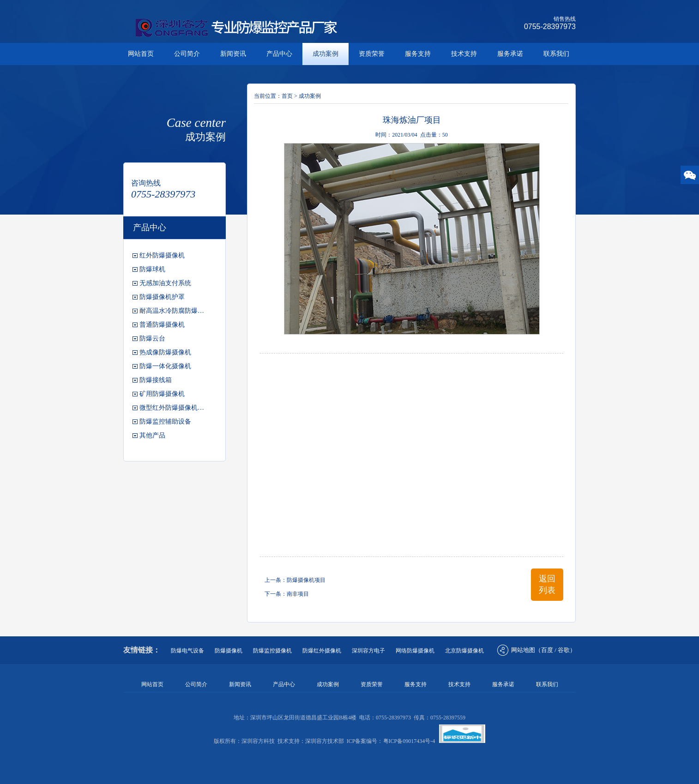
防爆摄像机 (229, 651)
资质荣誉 (372, 54)
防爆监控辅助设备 (165, 422)
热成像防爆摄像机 (165, 352)
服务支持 (418, 54)
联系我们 (556, 54)
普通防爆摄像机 (162, 325)
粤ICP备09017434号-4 (409, 741)
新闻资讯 (233, 54)
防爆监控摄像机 (272, 651)
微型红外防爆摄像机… (172, 408)
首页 (287, 96)
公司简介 (187, 54)
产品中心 (279, 54)
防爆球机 (152, 269)
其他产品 (152, 435)
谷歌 (564, 650)
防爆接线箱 (156, 380)
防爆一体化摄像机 (165, 366)
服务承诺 (510, 54)
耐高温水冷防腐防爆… (172, 311)
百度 (547, 650)
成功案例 (325, 54)
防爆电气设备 (187, 651)
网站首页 (141, 54)
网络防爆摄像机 (415, 651)
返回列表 (547, 584)
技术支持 (464, 54)
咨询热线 (146, 183)
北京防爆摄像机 (464, 651)
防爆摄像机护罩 (162, 297)
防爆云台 (152, 338)
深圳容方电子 (368, 651)
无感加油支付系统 (165, 283)
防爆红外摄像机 (322, 651)
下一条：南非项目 (287, 594)
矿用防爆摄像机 (162, 394)
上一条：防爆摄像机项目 (295, 580)
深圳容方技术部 (325, 741)
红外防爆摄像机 (162, 255)
